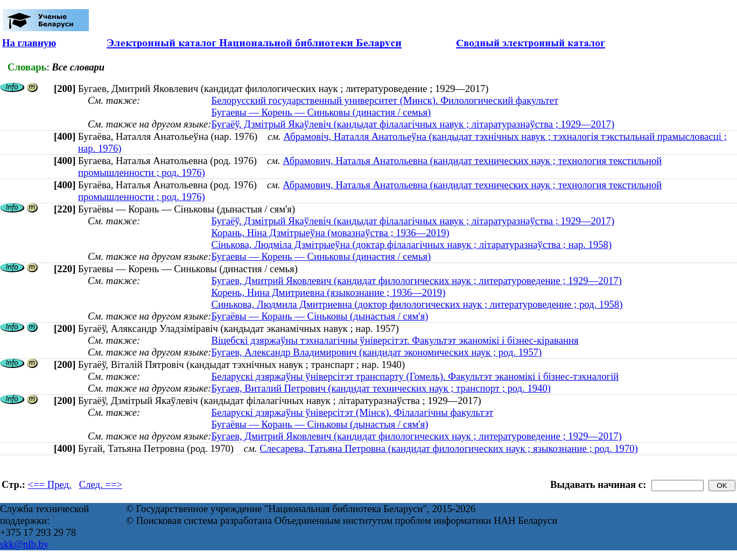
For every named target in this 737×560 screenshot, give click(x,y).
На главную (29, 43)
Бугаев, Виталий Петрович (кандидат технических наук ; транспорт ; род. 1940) (381, 388)
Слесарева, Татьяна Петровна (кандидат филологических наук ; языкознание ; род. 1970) (449, 448)
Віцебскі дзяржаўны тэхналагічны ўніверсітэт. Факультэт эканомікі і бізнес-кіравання (395, 340)
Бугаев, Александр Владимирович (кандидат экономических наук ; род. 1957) (376, 352)
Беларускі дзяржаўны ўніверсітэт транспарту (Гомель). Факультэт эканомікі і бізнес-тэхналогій (415, 376)
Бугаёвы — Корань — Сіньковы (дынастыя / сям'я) (320, 316)
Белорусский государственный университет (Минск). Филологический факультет (385, 100)
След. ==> (101, 484)
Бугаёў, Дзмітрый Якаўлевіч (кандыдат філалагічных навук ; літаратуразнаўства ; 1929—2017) (413, 124)
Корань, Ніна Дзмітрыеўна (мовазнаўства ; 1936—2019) (330, 233)
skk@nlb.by (24, 544)
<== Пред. (50, 484)
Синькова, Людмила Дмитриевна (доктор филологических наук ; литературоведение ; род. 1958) (417, 304)
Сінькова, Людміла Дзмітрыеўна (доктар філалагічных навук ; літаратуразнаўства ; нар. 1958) (411, 244)
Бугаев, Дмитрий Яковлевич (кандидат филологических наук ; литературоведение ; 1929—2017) (416, 281)
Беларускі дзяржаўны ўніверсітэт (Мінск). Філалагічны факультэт (352, 412)
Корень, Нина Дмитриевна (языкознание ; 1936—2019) (328, 292)
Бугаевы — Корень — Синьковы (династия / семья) (321, 112)
